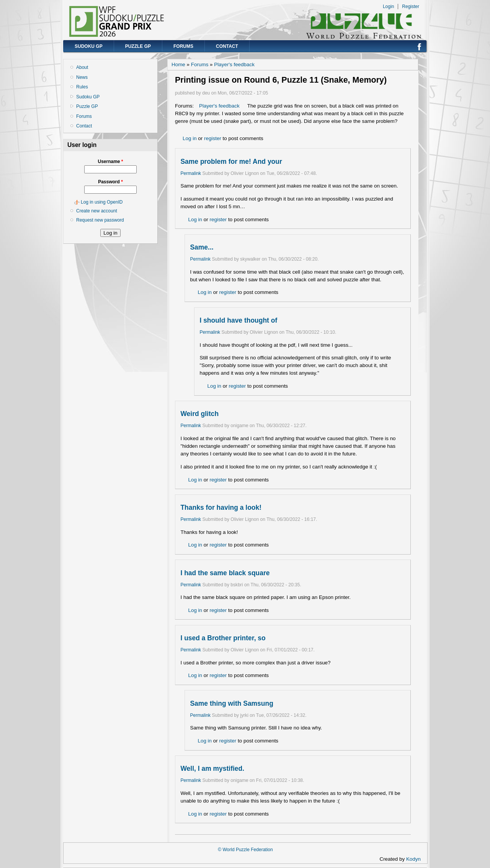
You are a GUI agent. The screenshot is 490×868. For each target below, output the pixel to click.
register (213, 138)
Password (110, 182)
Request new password (100, 220)
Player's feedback (234, 64)
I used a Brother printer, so (223, 638)
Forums (183, 46)
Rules (82, 87)
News (82, 77)
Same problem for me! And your (231, 162)
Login (388, 7)
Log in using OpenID (102, 202)
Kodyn (416, 859)
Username (110, 162)
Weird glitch (199, 414)
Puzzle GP (138, 46)
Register (411, 7)
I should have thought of (238, 320)
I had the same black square (225, 573)
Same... (202, 247)
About (82, 67)
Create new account (97, 211)
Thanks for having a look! (221, 507)
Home (178, 64)
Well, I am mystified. (212, 768)
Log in (190, 138)
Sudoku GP (89, 46)
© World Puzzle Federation (245, 850)
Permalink (191, 173)
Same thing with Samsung (231, 703)
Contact (227, 46)
